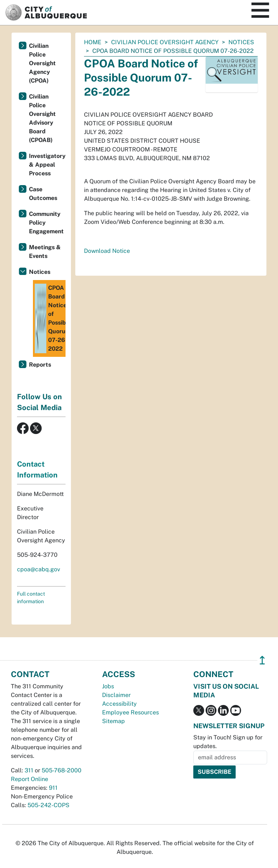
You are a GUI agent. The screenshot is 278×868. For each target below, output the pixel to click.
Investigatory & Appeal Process (47, 165)
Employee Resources (130, 712)
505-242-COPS (49, 805)
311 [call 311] (29, 770)
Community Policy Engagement (46, 223)
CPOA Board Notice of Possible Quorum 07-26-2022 (50, 318)
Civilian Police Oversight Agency (165, 42)
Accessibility (119, 704)
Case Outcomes (43, 194)
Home (93, 42)
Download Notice (107, 251)
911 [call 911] (53, 788)
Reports (40, 365)
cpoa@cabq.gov (39, 569)
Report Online (30, 779)
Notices (241, 42)
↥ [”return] (262, 660)
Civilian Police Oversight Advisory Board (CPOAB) (42, 118)
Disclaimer (116, 695)
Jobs (108, 686)
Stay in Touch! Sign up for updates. (228, 742)
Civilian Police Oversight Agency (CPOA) (42, 63)
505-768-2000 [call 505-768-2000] (62, 770)
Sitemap (113, 721)
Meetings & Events (45, 252)
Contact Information (37, 470)
